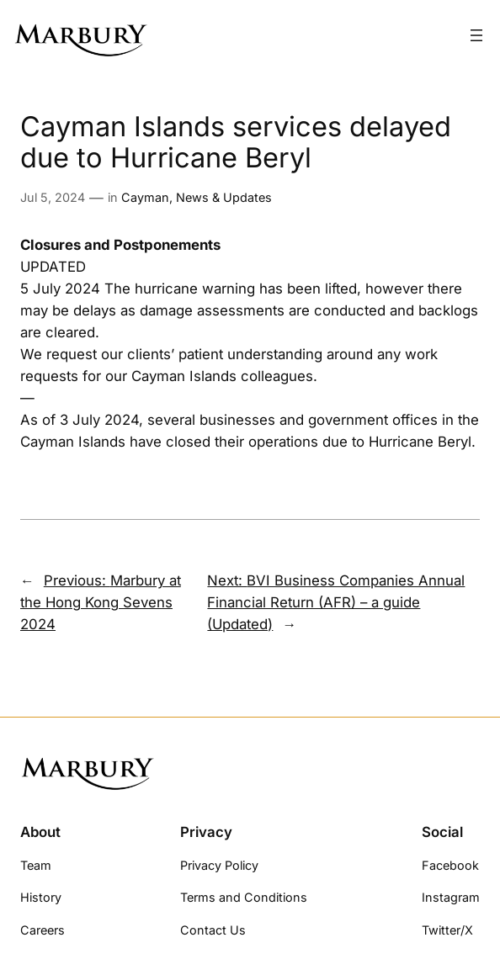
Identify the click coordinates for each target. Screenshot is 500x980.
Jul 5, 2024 (53, 197)
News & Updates (224, 197)
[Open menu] (476, 35)
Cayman (145, 197)
